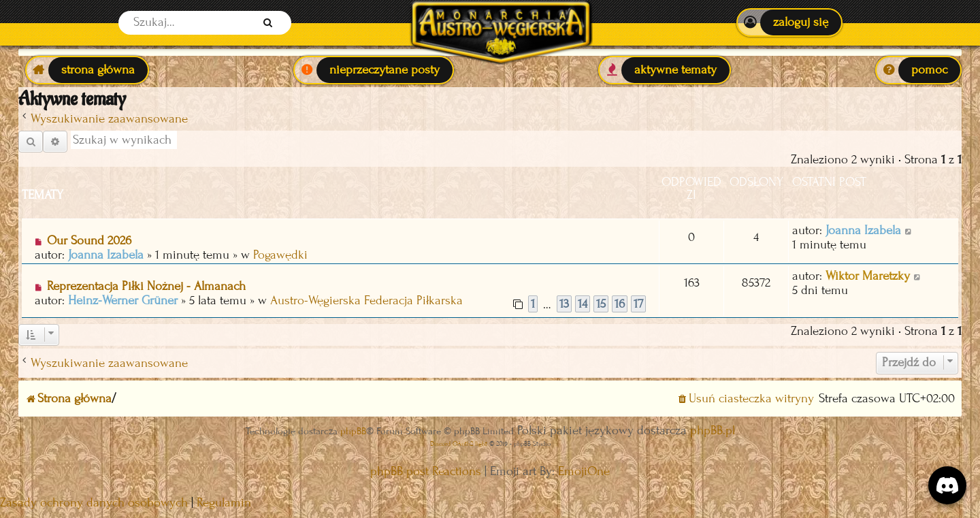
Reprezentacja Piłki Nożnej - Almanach (146, 286)
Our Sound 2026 (89, 241)
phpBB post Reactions (426, 471)
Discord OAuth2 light (459, 443)
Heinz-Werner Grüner (123, 301)
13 (564, 304)
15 (601, 304)
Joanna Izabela (106, 255)
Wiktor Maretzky (868, 276)
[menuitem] (789, 22)
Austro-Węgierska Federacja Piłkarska (366, 301)
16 (620, 304)
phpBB (353, 431)
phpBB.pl (713, 431)
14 (583, 304)
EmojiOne (584, 471)
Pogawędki (280, 255)
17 (638, 304)
